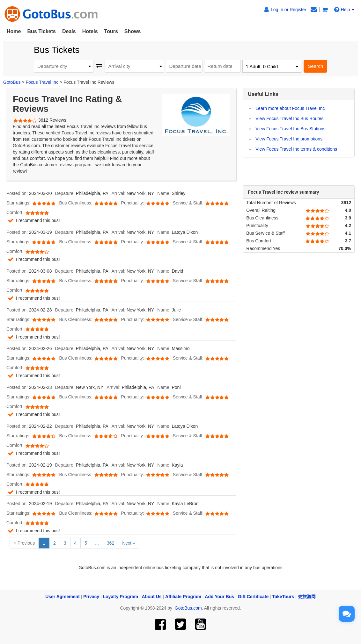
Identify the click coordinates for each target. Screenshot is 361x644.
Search (315, 66)
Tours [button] (111, 31)
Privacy (91, 597)
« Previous (24, 543)
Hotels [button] (90, 31)
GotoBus (12, 82)
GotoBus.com (188, 608)
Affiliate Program (183, 597)
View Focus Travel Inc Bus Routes (289, 118)
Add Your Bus (219, 597)
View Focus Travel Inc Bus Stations (290, 129)
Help (344, 10)
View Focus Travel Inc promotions (289, 139)
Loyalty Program (121, 597)
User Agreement (63, 597)
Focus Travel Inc (42, 82)
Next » (129, 543)
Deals (69, 31)
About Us (151, 597)
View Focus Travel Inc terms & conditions (296, 149)
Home (14, 31)
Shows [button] (133, 31)
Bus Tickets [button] (41, 31)
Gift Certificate (253, 597)
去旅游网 (307, 597)
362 (111, 543)
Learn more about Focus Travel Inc (290, 108)
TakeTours (283, 597)
